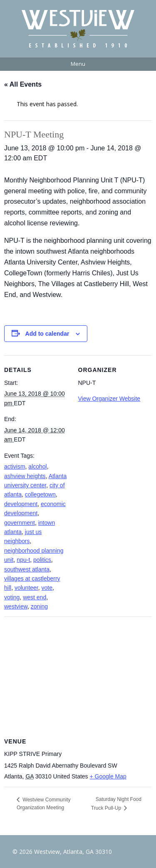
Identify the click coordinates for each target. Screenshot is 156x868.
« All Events (23, 84)
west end (35, 597)
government (20, 523)
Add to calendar (47, 334)
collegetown (40, 494)
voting (12, 597)
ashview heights (25, 476)
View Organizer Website (109, 399)
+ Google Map (108, 776)
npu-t (23, 560)
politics (42, 560)
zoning (39, 606)
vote (47, 588)
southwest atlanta (27, 569)
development (21, 504)
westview (16, 606)
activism (15, 466)
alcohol (37, 466)
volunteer (26, 588)
